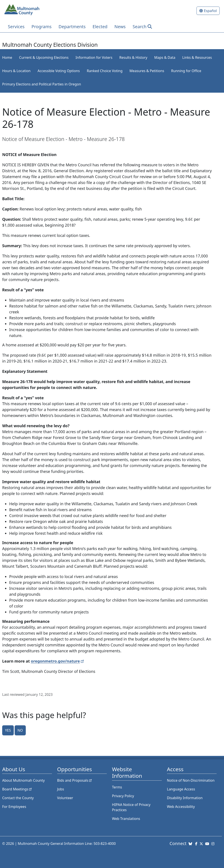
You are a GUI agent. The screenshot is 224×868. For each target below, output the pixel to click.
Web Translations (126, 819)
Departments (72, 27)
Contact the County (18, 798)
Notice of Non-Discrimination (191, 780)
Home (7, 57)
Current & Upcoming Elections (44, 57)
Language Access (181, 789)
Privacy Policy (123, 796)
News (120, 27)
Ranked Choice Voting (105, 71)
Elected (100, 27)
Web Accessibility (181, 807)
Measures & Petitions (147, 71)
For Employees (14, 807)
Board (17, 789)
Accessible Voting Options (59, 71)
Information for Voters (94, 57)
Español (210, 11)
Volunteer (65, 798)
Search (139, 27)
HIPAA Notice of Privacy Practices (131, 807)
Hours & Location (16, 71)
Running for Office (186, 71)
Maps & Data (165, 57)
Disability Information (185, 798)
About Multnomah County (23, 780)
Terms (117, 787)
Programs (41, 27)
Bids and (75, 780)
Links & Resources (197, 57)
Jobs (61, 789)
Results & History (133, 57)
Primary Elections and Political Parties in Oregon (42, 84)
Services (16, 27)
